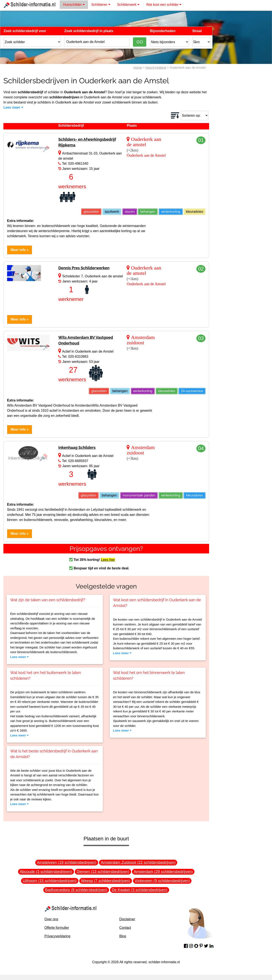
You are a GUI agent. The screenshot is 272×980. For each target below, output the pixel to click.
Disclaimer (127, 919)
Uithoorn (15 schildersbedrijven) (50, 881)
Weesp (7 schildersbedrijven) (106, 881)
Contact (125, 928)
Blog (123, 936)
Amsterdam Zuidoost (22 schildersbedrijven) (138, 862)
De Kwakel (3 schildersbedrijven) (140, 890)
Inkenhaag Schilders (77, 447)
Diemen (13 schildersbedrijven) (103, 872)
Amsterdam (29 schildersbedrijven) (163, 872)
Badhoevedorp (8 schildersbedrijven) (76, 890)
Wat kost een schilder (164, 5)
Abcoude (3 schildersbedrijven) (46, 872)
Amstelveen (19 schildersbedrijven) (67, 862)
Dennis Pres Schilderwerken (84, 268)
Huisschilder (74, 5)
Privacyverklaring (57, 936)
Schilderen (101, 5)
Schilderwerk (128, 5)
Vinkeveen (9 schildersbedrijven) (162, 881)
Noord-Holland (156, 67)
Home (138, 67)
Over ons (51, 919)
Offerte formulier (57, 928)
